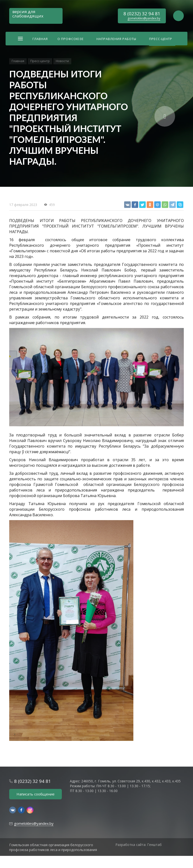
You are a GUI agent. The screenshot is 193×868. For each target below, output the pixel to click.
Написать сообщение (36, 794)
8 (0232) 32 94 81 (142, 14)
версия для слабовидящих (28, 14)
